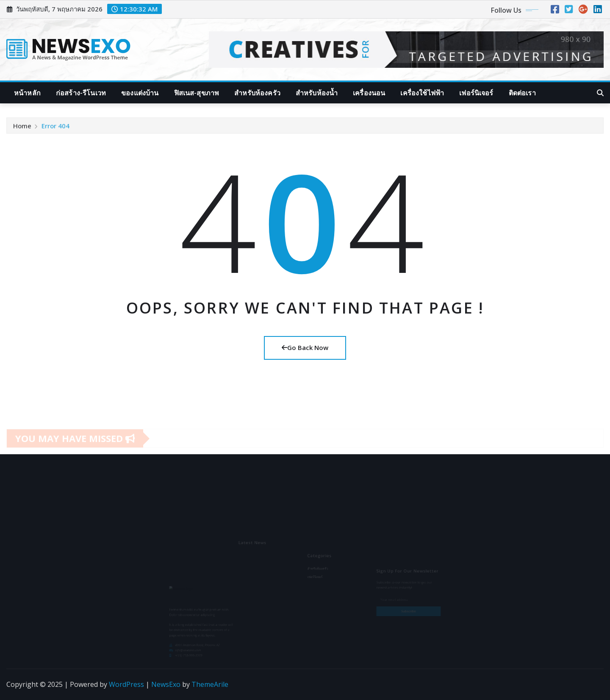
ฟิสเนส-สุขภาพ (197, 93)
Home (22, 128)
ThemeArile (210, 684)
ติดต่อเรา (522, 93)
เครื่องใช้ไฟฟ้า (422, 93)
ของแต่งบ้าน (140, 93)
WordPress (126, 684)
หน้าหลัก (27, 93)
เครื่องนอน (369, 93)
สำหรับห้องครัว (257, 93)
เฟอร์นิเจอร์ (476, 93)
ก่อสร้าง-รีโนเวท (81, 93)
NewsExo (166, 684)
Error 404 (55, 128)
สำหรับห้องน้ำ (317, 93)
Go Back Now (305, 347)
